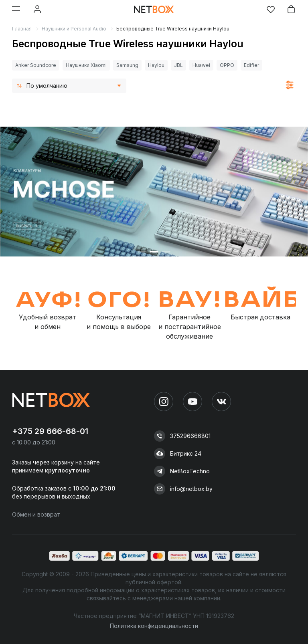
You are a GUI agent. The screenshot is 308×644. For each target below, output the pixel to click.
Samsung (127, 65)
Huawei (201, 65)
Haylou (156, 65)
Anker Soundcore (36, 65)
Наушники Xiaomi (86, 65)
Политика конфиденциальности (154, 626)
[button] (142, 252)
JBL (178, 65)
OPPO (227, 65)
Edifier (251, 65)
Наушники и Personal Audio (74, 29)
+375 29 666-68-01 (50, 431)
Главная (22, 29)
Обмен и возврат (36, 514)
